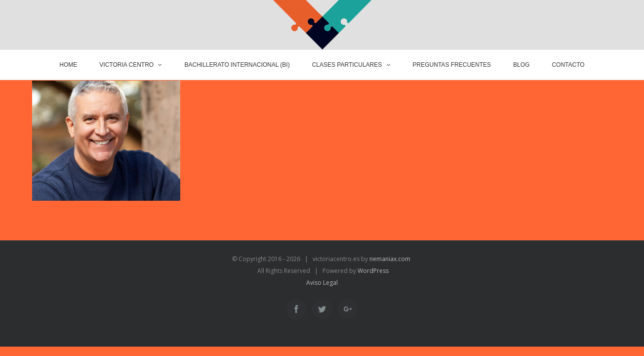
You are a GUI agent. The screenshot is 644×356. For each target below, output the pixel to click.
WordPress (373, 271)
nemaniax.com (389, 259)
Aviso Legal (322, 283)
